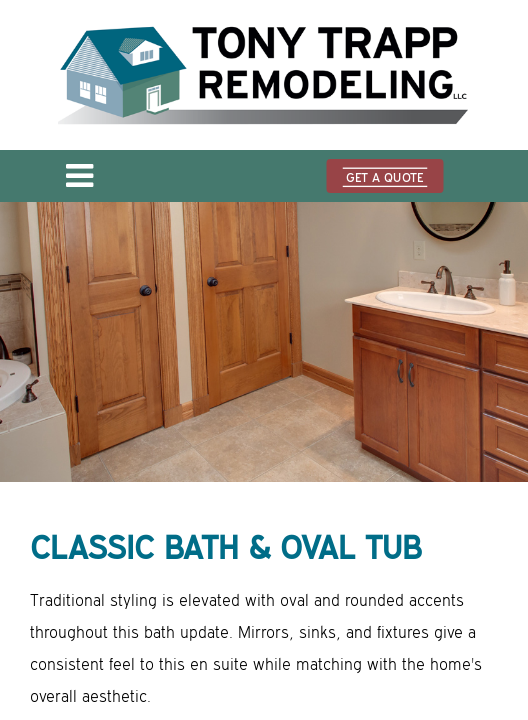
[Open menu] (79, 182)
